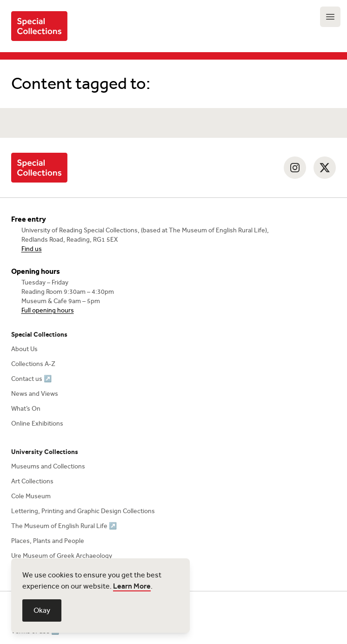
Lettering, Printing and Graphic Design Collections (83, 511)
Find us (32, 249)
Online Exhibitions (37, 424)
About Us (24, 349)
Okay (42, 610)
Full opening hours (48, 310)
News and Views (35, 394)
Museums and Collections (48, 466)
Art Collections (32, 481)
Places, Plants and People (48, 541)
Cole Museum (31, 496)
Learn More (132, 586)
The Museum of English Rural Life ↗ (64, 526)
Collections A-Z (33, 364)
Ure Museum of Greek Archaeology (62, 556)
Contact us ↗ (31, 379)
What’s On (26, 409)
